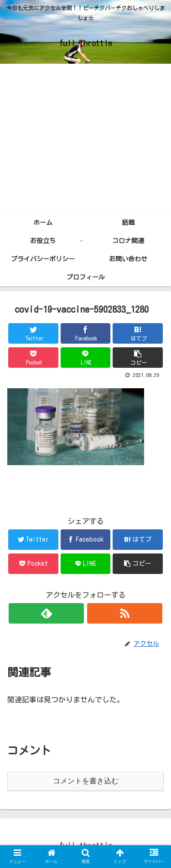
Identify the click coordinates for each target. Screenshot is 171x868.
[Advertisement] (85, 139)
